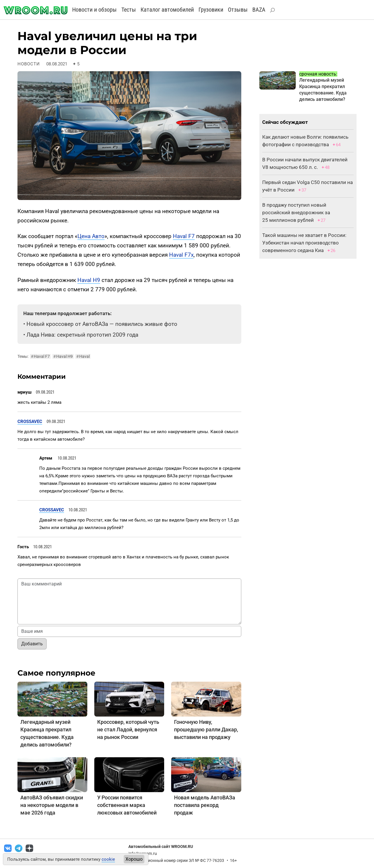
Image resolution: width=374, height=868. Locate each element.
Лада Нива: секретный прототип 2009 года (82, 335)
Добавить (32, 644)
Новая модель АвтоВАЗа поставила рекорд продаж (205, 805)
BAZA (259, 10)
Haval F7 (184, 236)
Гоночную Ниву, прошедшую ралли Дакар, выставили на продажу (206, 729)
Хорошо (134, 859)
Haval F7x (181, 255)
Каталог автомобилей (167, 10)
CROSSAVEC (30, 422)
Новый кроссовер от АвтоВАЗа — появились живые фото (102, 324)
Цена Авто (91, 236)
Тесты (129, 10)
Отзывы (238, 10)
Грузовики (211, 10)
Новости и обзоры (94, 10)
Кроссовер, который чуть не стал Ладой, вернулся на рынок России (128, 729)
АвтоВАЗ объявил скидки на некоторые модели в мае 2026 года (52, 805)
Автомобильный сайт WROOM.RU (161, 846)
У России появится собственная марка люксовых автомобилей (127, 805)
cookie (108, 859)
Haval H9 (89, 280)
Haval (83, 356)
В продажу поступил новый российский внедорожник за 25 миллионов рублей (296, 212)
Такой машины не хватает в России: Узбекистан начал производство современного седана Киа (304, 243)
